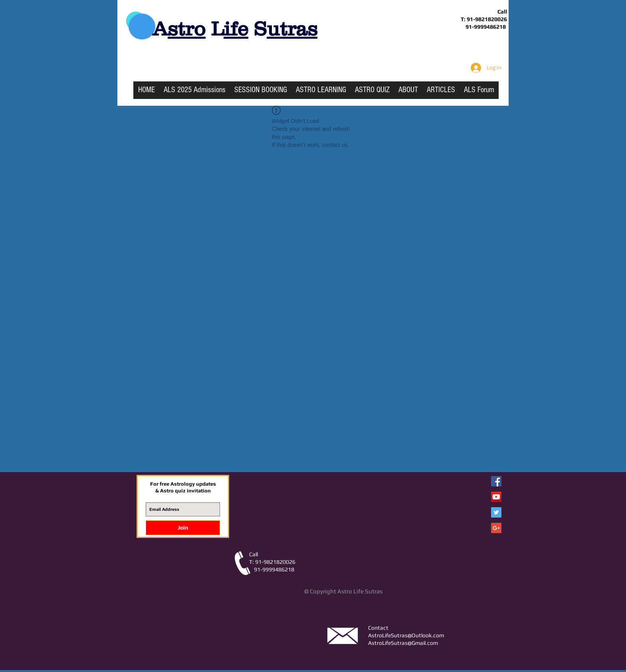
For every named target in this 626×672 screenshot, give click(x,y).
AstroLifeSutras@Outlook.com (406, 635)
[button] (321, 93)
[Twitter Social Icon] (496, 512)
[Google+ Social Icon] (496, 528)
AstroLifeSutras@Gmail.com (403, 643)
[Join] (183, 528)
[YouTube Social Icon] (496, 497)
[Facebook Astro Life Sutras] (496, 481)
